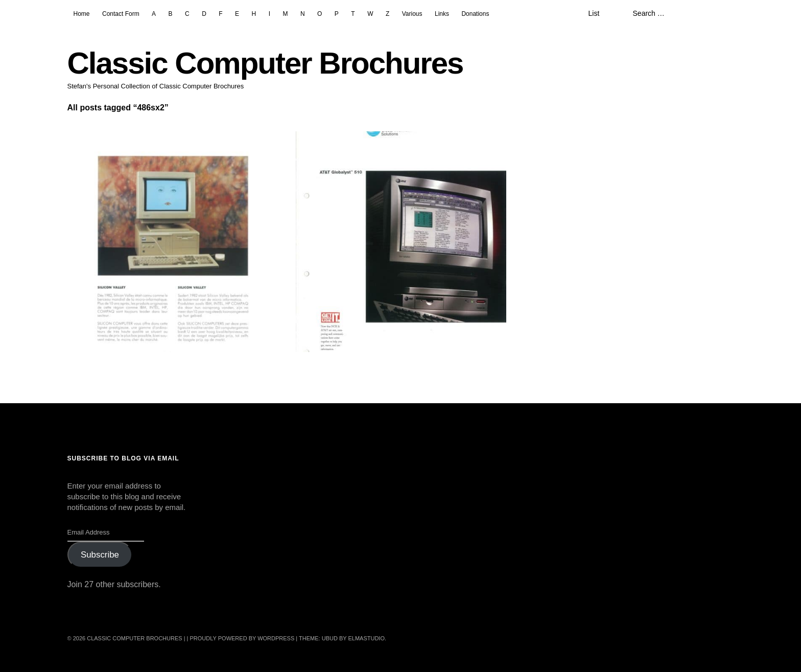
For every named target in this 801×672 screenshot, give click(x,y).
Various (412, 14)
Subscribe (100, 555)
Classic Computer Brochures (265, 63)
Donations (475, 14)
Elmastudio (366, 638)
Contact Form (121, 14)
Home (82, 14)
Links (442, 14)
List (594, 13)
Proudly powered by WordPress (242, 638)
